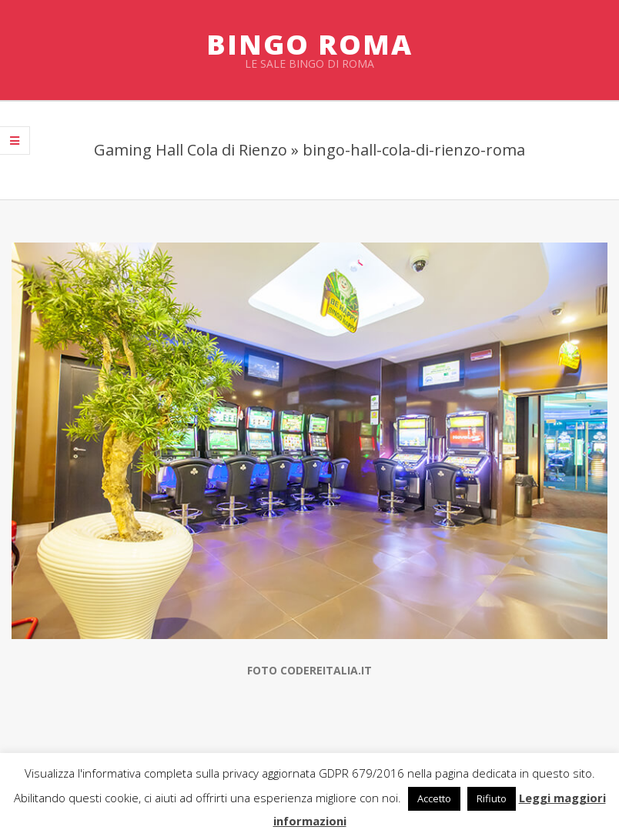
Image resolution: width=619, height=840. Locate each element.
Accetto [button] (434, 798)
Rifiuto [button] (492, 798)
